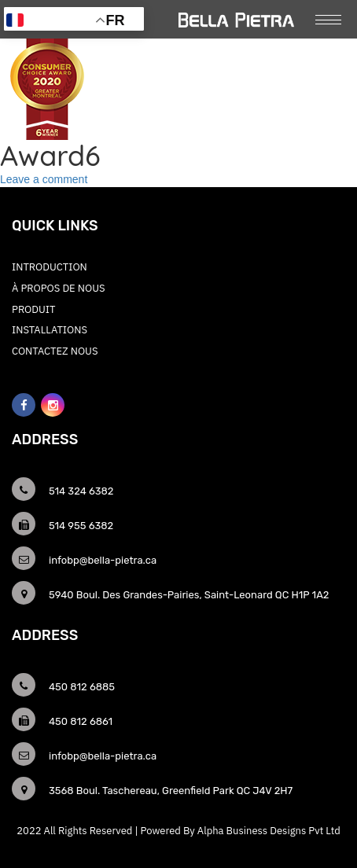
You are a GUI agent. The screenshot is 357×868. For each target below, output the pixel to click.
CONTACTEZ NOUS (55, 351)
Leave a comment (44, 179)
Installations (50, 330)
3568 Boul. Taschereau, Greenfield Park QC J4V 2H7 (171, 791)
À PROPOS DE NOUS (59, 288)
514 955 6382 (81, 526)
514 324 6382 (81, 491)
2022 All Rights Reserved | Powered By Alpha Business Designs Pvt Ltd (178, 831)
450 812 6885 (82, 687)
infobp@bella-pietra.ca (103, 560)
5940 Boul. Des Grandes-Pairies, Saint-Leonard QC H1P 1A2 (189, 595)
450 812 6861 (81, 721)
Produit (33, 309)
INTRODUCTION (50, 267)
